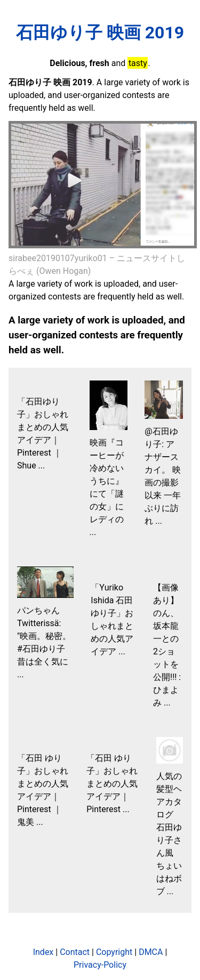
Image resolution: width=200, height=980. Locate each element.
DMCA (151, 952)
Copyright (114, 952)
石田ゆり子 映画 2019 (100, 33)
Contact (75, 952)
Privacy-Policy (100, 965)
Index (43, 952)
